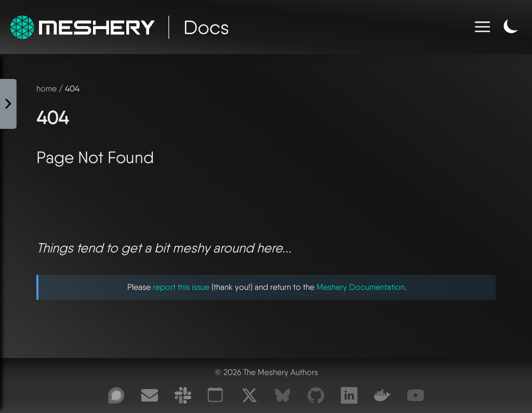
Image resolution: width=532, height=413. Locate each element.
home (46, 89)
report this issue (181, 287)
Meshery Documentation (361, 287)
